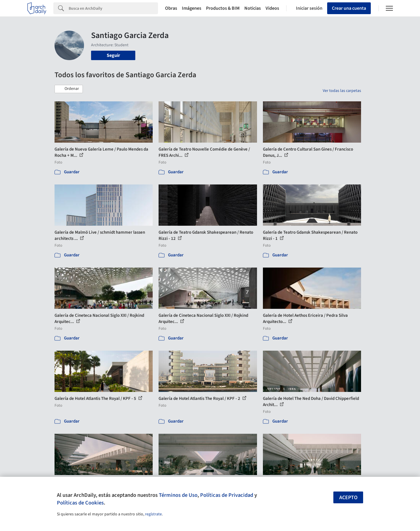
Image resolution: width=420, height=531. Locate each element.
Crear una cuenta (349, 8)
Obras (171, 8)
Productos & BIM (223, 8)
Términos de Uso (178, 495)
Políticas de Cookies (80, 503)
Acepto (348, 498)
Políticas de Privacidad (227, 495)
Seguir (113, 55)
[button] (69, 89)
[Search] (113, 8)
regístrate (153, 514)
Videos (272, 8)
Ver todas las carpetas (342, 91)
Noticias (253, 8)
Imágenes (192, 8)
